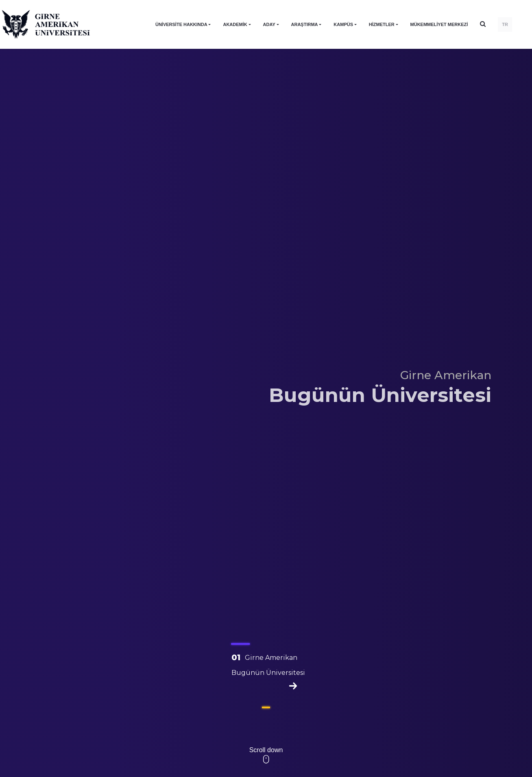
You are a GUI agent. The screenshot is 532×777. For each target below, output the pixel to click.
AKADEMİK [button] (235, 24)
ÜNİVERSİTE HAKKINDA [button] (181, 24)
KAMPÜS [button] (343, 24)
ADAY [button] (269, 24)
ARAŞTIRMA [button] (305, 24)
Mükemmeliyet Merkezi (439, 24)
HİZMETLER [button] (382, 24)
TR (505, 24)
